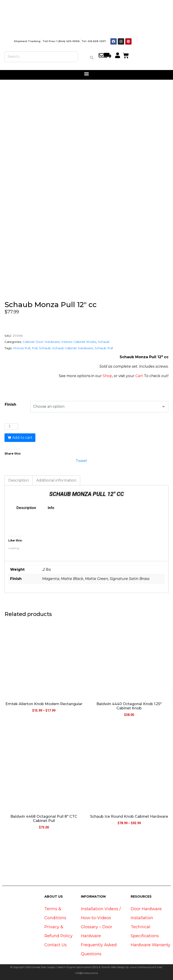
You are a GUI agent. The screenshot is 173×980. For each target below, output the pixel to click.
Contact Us (56, 945)
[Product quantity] (11, 427)
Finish (10, 404)
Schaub (104, 342)
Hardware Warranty (150, 945)
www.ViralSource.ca (142, 967)
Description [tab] (19, 480)
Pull (35, 348)
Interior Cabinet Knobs (79, 342)
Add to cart (22, 438)
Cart (139, 376)
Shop (107, 376)
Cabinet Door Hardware (41, 342)
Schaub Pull (104, 348)
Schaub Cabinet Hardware (73, 348)
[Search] (92, 58)
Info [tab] (51, 508)
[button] (87, 74)
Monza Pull (22, 348)
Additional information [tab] (56, 480)
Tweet (81, 460)
